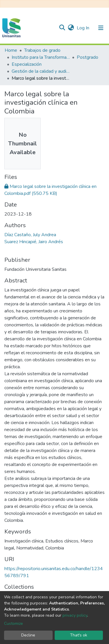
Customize (14, 623)
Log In (84, 28)
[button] (71, 28)
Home (11, 50)
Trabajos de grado (42, 50)
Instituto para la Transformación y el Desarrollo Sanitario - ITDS (41, 57)
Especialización (27, 64)
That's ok (79, 635)
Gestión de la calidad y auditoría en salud (41, 71)
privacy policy (75, 615)
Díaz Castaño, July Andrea (30, 235)
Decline (28, 635)
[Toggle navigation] (101, 28)
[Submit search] (62, 28)
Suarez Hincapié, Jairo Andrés (34, 242)
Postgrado (87, 57)
